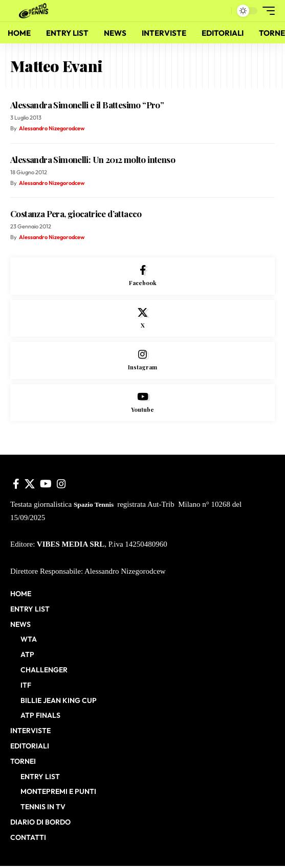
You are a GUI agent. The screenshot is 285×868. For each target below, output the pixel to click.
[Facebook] (142, 276)
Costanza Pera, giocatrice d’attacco (76, 214)
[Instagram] (142, 360)
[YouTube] (46, 484)
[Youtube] (142, 403)
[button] (221, 11)
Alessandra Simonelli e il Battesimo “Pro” (87, 105)
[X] (142, 319)
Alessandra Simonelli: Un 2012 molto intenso (93, 159)
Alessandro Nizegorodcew (52, 128)
